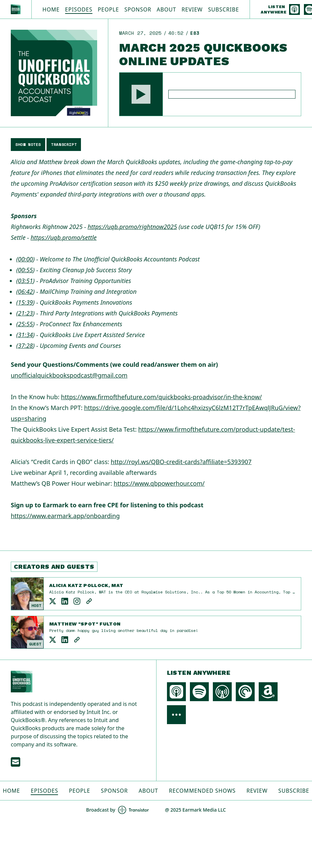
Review (192, 9)
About (167, 9)
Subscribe (224, 9)
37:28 (25, 346)
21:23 (25, 313)
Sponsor (138, 9)
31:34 (25, 335)
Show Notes (28, 144)
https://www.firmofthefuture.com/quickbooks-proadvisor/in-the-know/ (161, 397)
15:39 (25, 302)
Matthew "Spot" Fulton (85, 624)
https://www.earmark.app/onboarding (65, 516)
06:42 (25, 291)
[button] (141, 94)
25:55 (25, 324)
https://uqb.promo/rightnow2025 (132, 227)
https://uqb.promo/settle (64, 237)
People (108, 9)
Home (51, 9)
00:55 (25, 270)
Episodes (79, 9)
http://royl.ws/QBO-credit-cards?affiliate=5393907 (181, 462)
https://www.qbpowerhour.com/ (159, 483)
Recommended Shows (202, 791)
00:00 (25, 259)
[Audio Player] (210, 94)
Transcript (64, 144)
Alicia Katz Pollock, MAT (86, 585)
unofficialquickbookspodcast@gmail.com (69, 375)
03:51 (25, 281)
